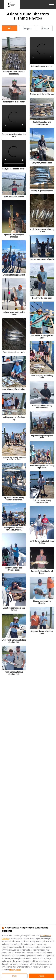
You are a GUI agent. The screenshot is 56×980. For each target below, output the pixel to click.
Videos (45, 28)
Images (27, 28)
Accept (42, 976)
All (10, 28)
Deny (15, 976)
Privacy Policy (15, 970)
